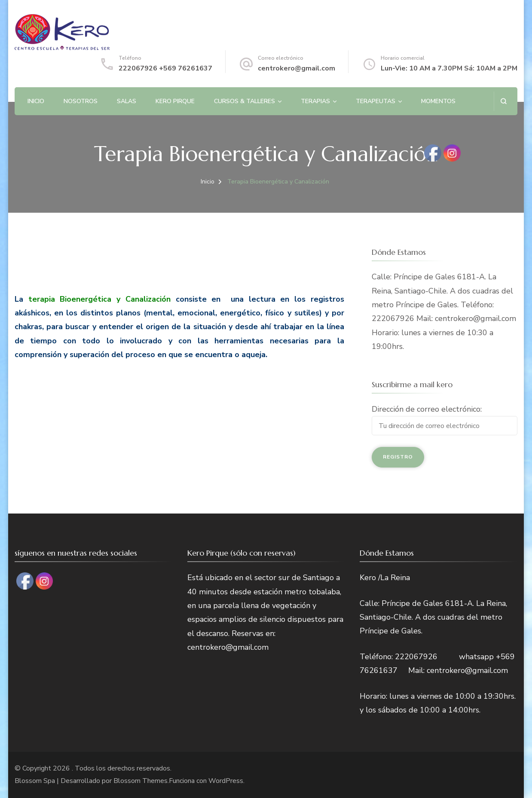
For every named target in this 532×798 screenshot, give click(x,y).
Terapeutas (376, 101)
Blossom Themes (141, 781)
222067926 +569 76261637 (165, 68)
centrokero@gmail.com (297, 68)
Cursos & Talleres (245, 101)
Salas (127, 101)
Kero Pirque (175, 101)
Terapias (315, 101)
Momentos (438, 101)
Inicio (36, 101)
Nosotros (81, 101)
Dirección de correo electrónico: (427, 409)
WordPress (226, 781)
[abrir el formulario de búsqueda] (503, 101)
